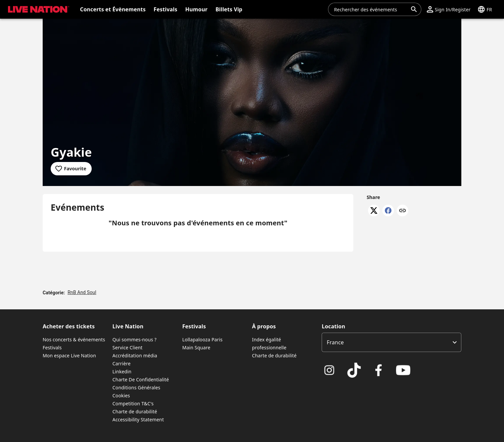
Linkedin (122, 371)
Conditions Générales (136, 387)
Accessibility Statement (138, 419)
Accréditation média (135, 355)
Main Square (196, 347)
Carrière (121, 363)
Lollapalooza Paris (202, 339)
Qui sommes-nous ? (134, 339)
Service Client (127, 347)
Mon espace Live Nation (69, 355)
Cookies (121, 395)
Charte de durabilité (135, 411)
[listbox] (391, 342)
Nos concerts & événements (74, 339)
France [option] (335, 342)
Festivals (52, 347)
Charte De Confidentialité (140, 379)
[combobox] (371, 9)
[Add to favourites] (71, 169)
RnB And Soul (82, 292)
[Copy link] (402, 211)
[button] (448, 9)
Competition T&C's (133, 403)
